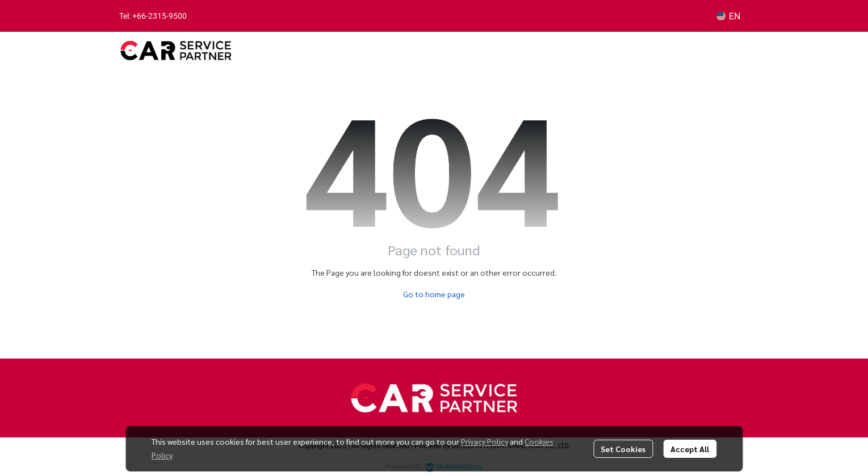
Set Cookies (623, 449)
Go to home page (434, 294)
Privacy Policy (485, 441)
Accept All (690, 449)
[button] (728, 16)
